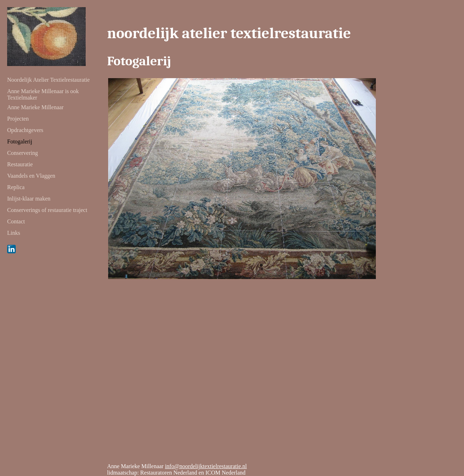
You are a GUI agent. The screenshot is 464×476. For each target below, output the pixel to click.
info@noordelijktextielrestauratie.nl (206, 466)
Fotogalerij (20, 141)
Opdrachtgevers (25, 130)
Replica (16, 187)
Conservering (22, 153)
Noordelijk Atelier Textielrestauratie (48, 80)
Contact (16, 221)
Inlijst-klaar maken (29, 199)
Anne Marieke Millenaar (35, 107)
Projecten (18, 119)
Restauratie (20, 164)
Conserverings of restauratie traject (47, 210)
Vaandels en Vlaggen (31, 176)
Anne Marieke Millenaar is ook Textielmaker (43, 92)
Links (14, 233)
